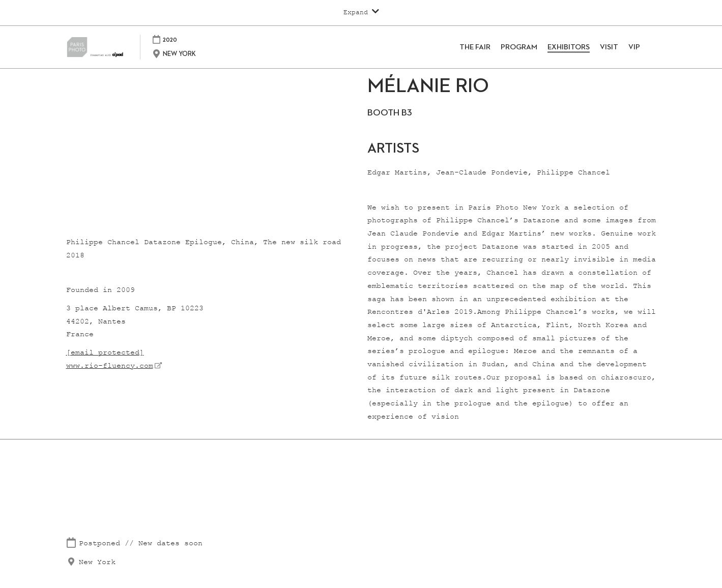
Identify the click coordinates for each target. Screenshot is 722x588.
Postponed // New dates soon (141, 543)
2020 (185, 39)
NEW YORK (195, 54)
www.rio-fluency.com (110, 366)
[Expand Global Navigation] (361, 12)
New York (97, 562)
